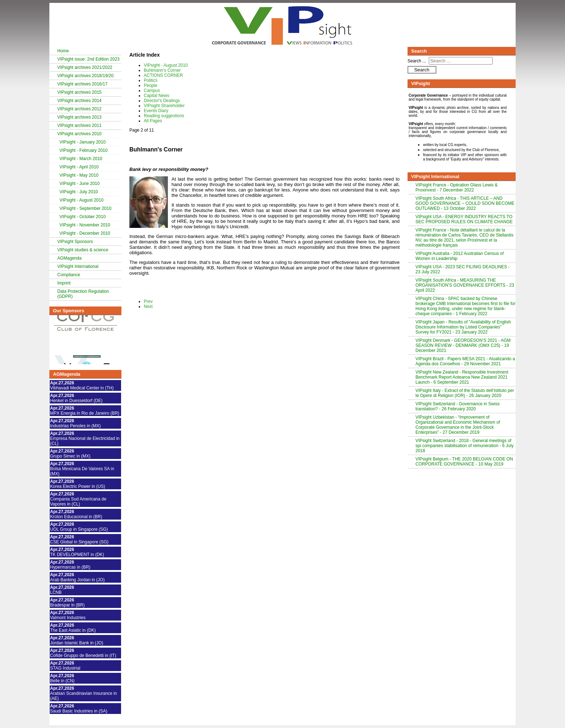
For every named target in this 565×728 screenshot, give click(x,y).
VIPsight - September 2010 (85, 208)
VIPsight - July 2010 (79, 192)
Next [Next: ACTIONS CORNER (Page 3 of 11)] (148, 306)
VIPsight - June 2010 (79, 184)
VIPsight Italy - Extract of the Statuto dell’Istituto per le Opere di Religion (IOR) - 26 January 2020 (465, 393)
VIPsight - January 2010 (83, 142)
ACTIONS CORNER (163, 75)
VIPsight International (78, 266)
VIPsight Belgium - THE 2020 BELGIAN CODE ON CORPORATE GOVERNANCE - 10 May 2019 (464, 462)
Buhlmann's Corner (162, 70)
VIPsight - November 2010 (85, 225)
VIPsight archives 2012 (79, 109)
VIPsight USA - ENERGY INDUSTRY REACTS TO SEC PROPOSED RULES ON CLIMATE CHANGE (464, 219)
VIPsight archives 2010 (79, 134)
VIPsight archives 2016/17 (82, 84)
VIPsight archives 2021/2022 (85, 67)
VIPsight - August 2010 (81, 200)
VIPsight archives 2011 (79, 125)
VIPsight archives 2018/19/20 (85, 76)
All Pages (153, 121)
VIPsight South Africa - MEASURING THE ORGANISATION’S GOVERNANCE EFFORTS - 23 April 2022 (465, 285)
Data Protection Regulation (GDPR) (83, 294)
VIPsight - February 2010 (83, 150)
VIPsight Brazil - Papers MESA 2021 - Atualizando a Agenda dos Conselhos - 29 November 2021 (465, 361)
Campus (152, 91)
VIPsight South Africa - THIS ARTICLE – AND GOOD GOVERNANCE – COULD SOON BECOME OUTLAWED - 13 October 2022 (465, 203)
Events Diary (156, 111)
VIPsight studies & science (83, 250)
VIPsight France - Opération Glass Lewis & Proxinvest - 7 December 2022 (457, 187)
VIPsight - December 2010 (85, 233)
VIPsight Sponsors (75, 242)
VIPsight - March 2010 (81, 159)
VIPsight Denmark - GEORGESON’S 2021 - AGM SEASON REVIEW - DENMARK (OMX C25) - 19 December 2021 (463, 345)
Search (422, 70)
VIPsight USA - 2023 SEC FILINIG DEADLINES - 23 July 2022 (462, 269)
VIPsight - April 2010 (79, 167)
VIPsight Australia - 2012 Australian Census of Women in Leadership (460, 256)
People (150, 85)
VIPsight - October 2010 (83, 217)
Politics (151, 80)
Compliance (69, 275)
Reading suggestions (164, 116)
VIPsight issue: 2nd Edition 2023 (88, 59)
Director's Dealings (162, 101)
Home (63, 51)
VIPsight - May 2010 (79, 175)
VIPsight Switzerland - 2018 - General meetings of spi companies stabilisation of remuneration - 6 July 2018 (464, 446)
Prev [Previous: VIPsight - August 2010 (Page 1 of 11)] (148, 301)
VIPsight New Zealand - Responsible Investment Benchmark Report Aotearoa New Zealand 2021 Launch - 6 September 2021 (462, 377)
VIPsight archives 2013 (79, 117)
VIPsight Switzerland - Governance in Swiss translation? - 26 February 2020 (457, 406)
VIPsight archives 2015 (79, 92)
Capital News (157, 96)
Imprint (64, 283)
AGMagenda (69, 258)
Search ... (417, 61)
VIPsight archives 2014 (79, 101)
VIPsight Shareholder (164, 106)
